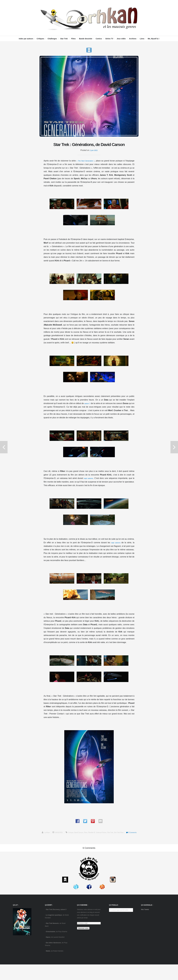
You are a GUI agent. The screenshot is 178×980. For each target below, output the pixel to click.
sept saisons (89, 488)
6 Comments (136, 842)
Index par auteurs (26, 39)
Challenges (52, 39)
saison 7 (89, 413)
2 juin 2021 (94, 160)
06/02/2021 (55, 842)
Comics (99, 39)
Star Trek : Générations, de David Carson (89, 149)
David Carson (76, 842)
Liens (142, 39)
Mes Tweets (145, 925)
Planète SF (91, 842)
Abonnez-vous (83, 944)
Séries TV (109, 39)
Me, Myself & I (153, 39)
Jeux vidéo (121, 39)
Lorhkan (42, 842)
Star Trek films (121, 842)
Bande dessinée (86, 39)
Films (73, 39)
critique (68, 842)
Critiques (40, 39)
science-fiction (101, 842)
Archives (133, 39)
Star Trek (64, 39)
